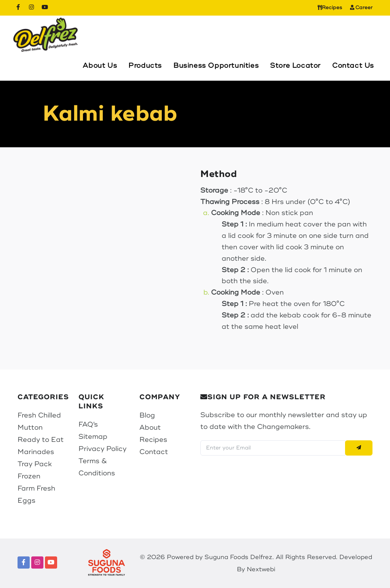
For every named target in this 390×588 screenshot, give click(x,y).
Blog (147, 415)
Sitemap (93, 437)
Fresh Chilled (39, 415)
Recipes (330, 8)
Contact (154, 452)
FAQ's (88, 424)
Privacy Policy (102, 449)
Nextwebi (261, 569)
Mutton (30, 427)
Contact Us (353, 65)
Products (145, 65)
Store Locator (295, 65)
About (150, 427)
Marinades (36, 452)
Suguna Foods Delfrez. (239, 557)
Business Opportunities (216, 65)
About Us (100, 65)
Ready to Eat (41, 440)
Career (361, 8)
